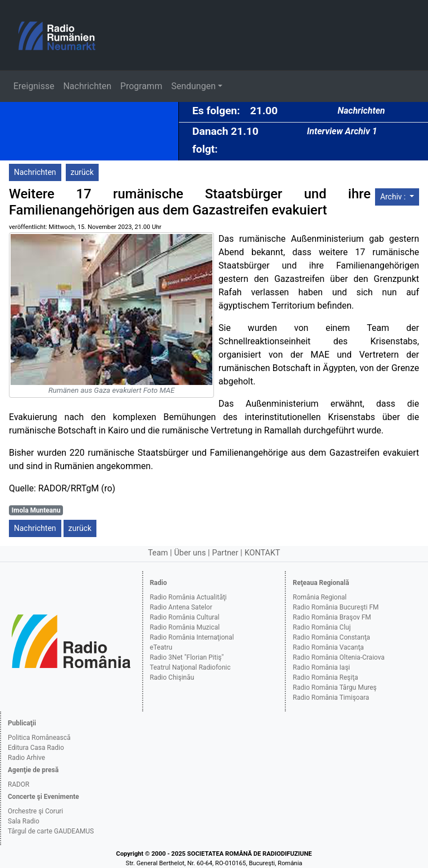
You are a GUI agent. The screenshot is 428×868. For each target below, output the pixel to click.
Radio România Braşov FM (332, 617)
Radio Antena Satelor (181, 607)
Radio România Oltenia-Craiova (339, 657)
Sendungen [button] (193, 86)
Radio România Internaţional (192, 637)
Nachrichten (87, 86)
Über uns (190, 553)
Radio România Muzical (185, 627)
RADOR (19, 784)
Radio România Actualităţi (188, 597)
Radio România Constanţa (331, 637)
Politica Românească (39, 738)
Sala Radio (24, 821)
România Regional (320, 597)
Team (158, 553)
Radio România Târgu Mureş (334, 687)
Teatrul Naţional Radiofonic (190, 667)
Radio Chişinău (172, 677)
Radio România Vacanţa (328, 647)
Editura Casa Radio (36, 748)
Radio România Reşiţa (325, 677)
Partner (225, 553)
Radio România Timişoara (331, 698)
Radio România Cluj (322, 627)
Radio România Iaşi (321, 667)
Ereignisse (34, 86)
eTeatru (161, 647)
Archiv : (394, 197)
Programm (141, 86)
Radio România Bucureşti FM (335, 607)
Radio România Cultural (185, 617)
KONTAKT (262, 553)
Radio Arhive (26, 758)
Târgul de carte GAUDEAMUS (51, 831)
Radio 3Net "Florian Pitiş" (187, 657)
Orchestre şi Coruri (35, 811)
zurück (82, 172)
